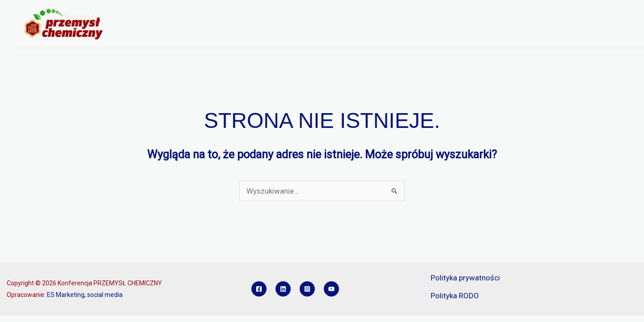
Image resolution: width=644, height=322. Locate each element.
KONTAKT (614, 24)
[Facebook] (259, 289)
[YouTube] (331, 289)
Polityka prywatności (465, 278)
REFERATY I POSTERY (415, 24)
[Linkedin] (283, 289)
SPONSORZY (480, 24)
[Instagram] (307, 289)
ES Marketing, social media (85, 295)
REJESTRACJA (347, 24)
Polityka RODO (455, 296)
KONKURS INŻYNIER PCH (549, 24)
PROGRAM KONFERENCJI (275, 24)
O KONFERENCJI (196, 24)
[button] (220, 24)
